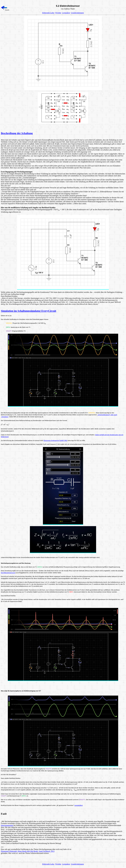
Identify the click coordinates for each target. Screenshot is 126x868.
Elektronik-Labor (48, 13)
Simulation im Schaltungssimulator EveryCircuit (29, 311)
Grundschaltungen (77, 13)
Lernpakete (66, 13)
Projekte (58, 13)
